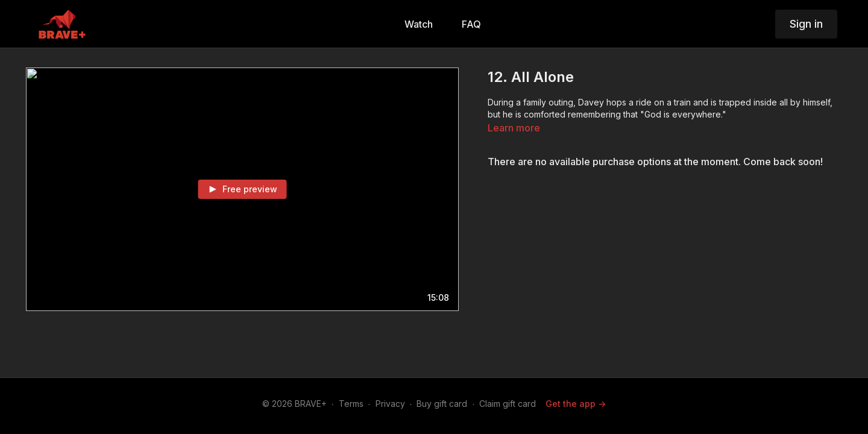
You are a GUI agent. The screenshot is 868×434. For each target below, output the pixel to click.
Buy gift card (442, 404)
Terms (351, 404)
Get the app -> (576, 404)
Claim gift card (508, 404)
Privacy (390, 404)
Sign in (806, 24)
